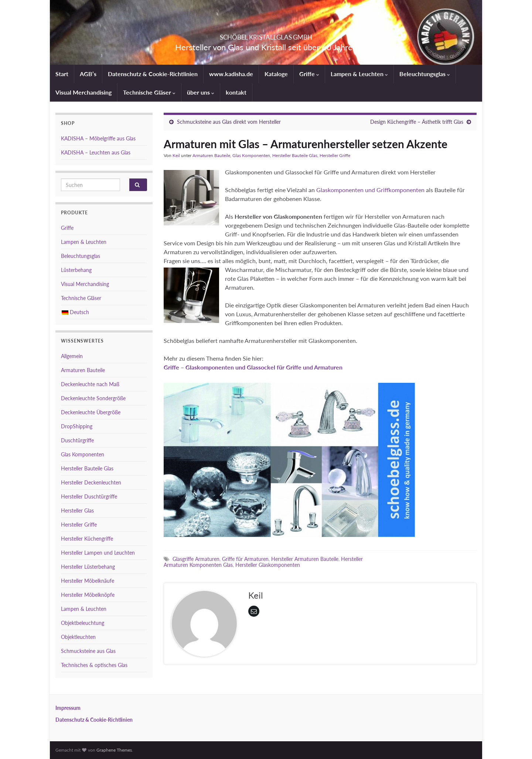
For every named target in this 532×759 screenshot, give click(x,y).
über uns (201, 92)
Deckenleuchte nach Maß (90, 384)
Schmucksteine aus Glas (88, 651)
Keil (176, 155)
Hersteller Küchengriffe (87, 539)
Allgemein (72, 356)
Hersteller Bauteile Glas (295, 155)
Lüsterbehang (76, 270)
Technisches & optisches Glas (94, 665)
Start (62, 74)
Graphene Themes (114, 750)
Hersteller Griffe (335, 155)
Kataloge (276, 74)
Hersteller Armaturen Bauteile (305, 559)
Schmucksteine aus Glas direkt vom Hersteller (229, 122)
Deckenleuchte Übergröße (91, 412)
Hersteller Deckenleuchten (91, 482)
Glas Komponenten (251, 155)
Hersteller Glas (77, 510)
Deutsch (75, 312)
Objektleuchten (78, 637)
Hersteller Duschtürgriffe (89, 496)
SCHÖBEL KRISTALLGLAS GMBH (266, 35)
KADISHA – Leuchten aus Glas (96, 152)
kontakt (236, 92)
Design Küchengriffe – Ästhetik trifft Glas (417, 122)
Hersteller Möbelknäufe (88, 581)
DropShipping (77, 426)
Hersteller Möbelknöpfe (88, 595)
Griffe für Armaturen (245, 559)
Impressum (68, 708)
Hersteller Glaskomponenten (268, 565)
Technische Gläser (149, 92)
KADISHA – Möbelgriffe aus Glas (98, 138)
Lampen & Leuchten (359, 74)
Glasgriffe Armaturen (196, 559)
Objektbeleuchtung (83, 623)
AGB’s (88, 74)
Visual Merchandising (83, 92)
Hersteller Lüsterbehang (88, 567)
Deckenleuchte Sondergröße (93, 398)
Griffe (309, 74)
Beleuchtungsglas (425, 74)
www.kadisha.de (231, 74)
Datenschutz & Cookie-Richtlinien (153, 74)
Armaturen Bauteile (211, 155)
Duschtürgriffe (77, 440)
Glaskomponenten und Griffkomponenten (370, 190)
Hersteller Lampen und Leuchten (98, 553)
